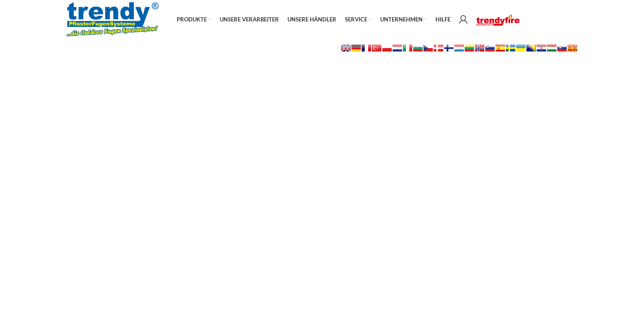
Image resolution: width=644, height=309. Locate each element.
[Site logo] (113, 19)
